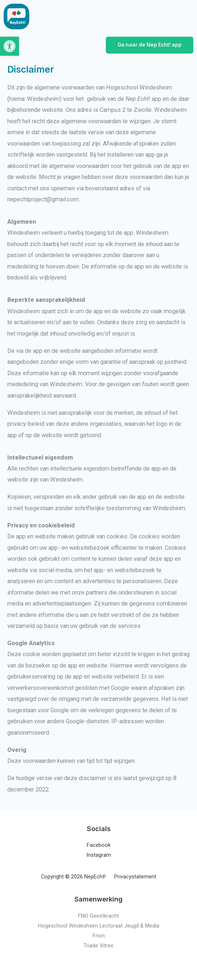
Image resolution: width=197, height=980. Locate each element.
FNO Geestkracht (98, 916)
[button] (10, 46)
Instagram (99, 855)
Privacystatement (135, 877)
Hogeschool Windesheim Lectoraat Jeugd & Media (99, 926)
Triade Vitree (98, 946)
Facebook (99, 845)
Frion (99, 936)
